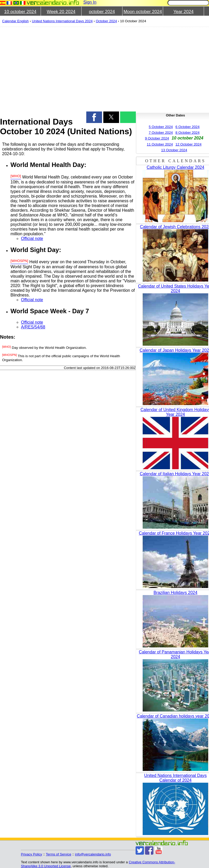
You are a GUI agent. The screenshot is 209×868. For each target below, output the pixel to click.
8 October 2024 (187, 133)
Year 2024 (183, 12)
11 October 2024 (160, 144)
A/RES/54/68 (33, 327)
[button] (94, 117)
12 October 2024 (188, 144)
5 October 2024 (161, 127)
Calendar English (15, 21)
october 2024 (102, 12)
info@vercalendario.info (93, 854)
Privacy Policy (32, 854)
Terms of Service (59, 854)
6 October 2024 (187, 127)
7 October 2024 (161, 133)
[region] (65, 69)
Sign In (90, 2)
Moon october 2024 (143, 12)
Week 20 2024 (61, 12)
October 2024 (106, 21)
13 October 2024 (174, 150)
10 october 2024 (20, 12)
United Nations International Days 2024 (62, 21)
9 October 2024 (157, 138)
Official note (32, 239)
